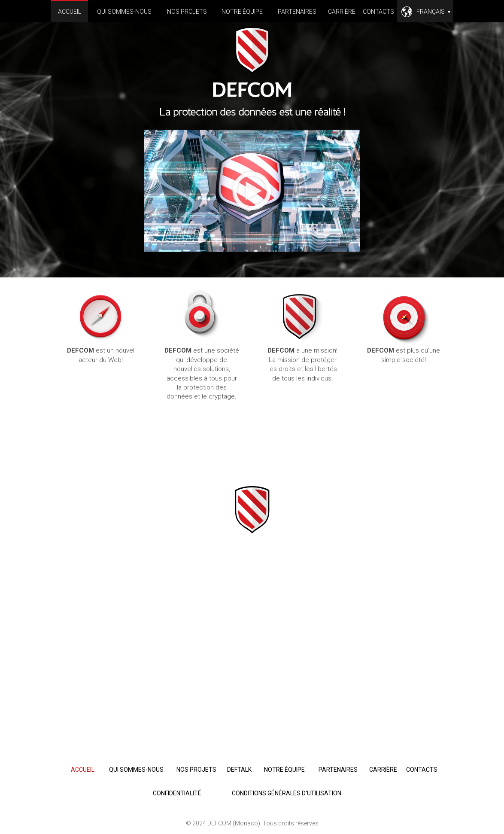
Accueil (70, 12)
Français (433, 12)
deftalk (239, 770)
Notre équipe (242, 12)
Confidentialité (177, 793)
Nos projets (187, 12)
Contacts (378, 12)
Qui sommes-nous (124, 12)
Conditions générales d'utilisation (287, 793)
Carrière (342, 12)
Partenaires (297, 12)
